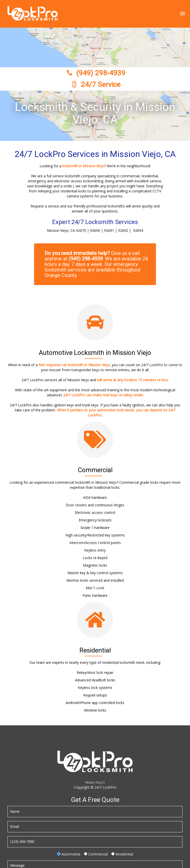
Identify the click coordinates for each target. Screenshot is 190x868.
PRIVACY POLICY (95, 783)
